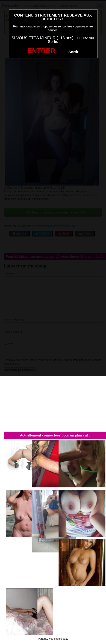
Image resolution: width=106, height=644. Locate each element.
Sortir (73, 52)
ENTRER (41, 51)
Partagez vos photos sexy (53, 639)
